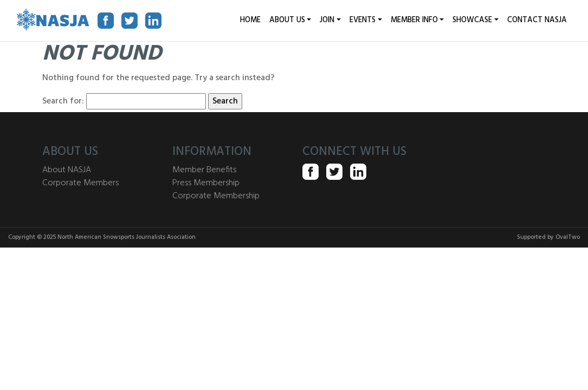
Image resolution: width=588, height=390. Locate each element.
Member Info (414, 20)
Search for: (63, 101)
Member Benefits (204, 170)
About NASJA (67, 170)
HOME (250, 20)
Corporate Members (80, 183)
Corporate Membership (216, 196)
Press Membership (206, 183)
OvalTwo (568, 237)
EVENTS (363, 20)
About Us (287, 20)
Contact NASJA (537, 20)
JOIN (327, 20)
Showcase (472, 20)
